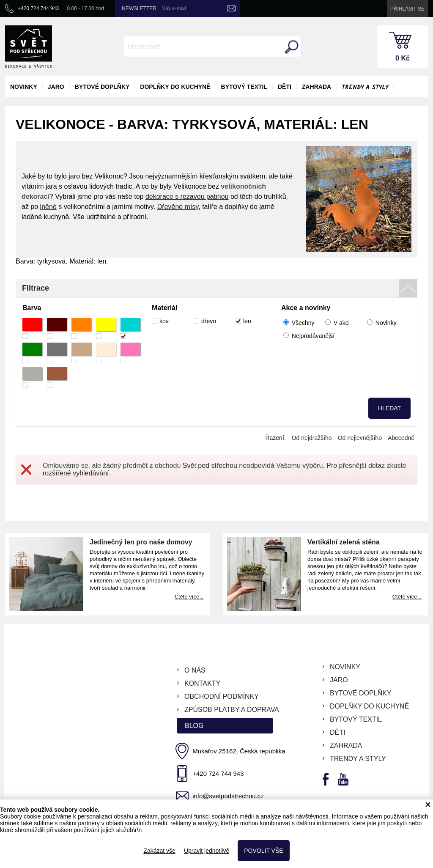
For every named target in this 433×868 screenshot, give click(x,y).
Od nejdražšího (312, 438)
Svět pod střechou (210, 466)
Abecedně (401, 438)
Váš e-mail (174, 8)
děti (285, 87)
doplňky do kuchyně (175, 87)
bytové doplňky (102, 87)
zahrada (317, 87)
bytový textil (244, 87)
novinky (24, 87)
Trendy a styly (365, 88)
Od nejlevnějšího (360, 438)
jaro (56, 87)
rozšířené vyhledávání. (77, 473)
